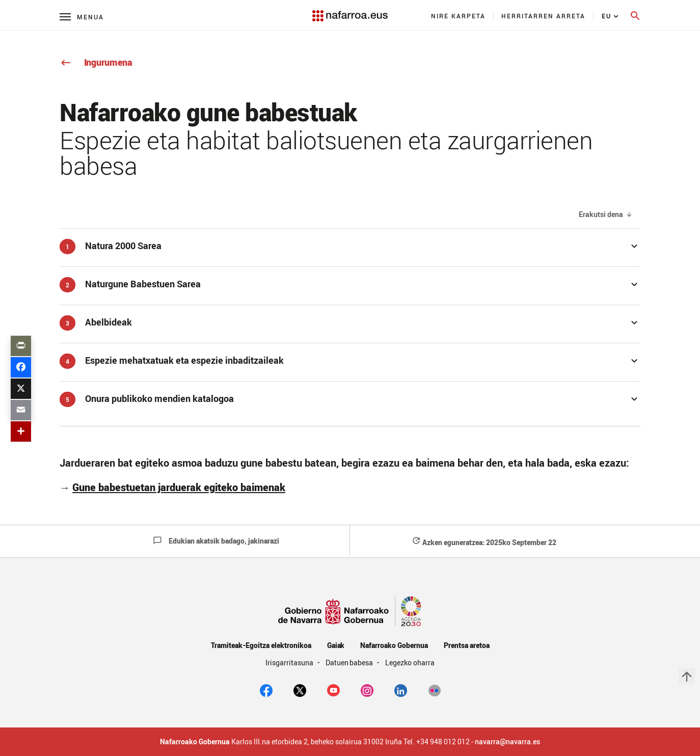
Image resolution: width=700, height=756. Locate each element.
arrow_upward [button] (687, 677)
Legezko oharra (410, 663)
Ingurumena (96, 62)
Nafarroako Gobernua (394, 645)
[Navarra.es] (350, 11)
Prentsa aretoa (467, 645)
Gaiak (336, 645)
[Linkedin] (401, 690)
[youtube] (333, 690)
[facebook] (266, 690)
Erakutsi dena (601, 215)
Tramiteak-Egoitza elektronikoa (261, 645)
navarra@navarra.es (507, 742)
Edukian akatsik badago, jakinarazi (216, 541)
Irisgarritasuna (290, 663)
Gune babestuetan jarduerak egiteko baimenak (179, 487)
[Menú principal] (82, 17)
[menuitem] (459, 16)
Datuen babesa (350, 663)
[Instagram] (367, 690)
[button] (350, 246)
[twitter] (300, 690)
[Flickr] (434, 690)
